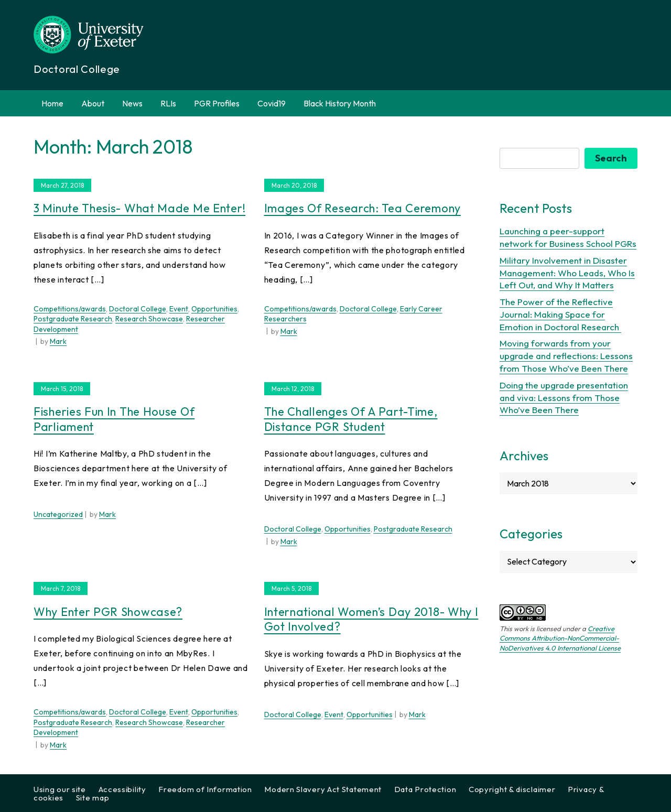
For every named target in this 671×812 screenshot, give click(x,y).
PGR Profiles (217, 103)
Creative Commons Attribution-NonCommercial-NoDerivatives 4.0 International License (560, 638)
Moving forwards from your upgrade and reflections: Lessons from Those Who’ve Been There (566, 356)
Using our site (60, 789)
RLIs (168, 103)
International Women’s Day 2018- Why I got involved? (371, 619)
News (132, 103)
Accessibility (122, 789)
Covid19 (272, 103)
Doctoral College (138, 309)
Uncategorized (58, 514)
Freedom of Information (205, 789)
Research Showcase (149, 319)
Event (179, 309)
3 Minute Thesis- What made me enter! (139, 208)
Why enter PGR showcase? (108, 612)
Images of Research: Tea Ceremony (362, 208)
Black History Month (340, 103)
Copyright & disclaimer (512, 789)
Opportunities (214, 309)
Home (52, 103)
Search (611, 158)
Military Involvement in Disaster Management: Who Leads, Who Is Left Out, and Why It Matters (567, 273)
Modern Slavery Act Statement (323, 789)
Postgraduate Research (73, 319)
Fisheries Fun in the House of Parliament (114, 419)
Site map (93, 798)
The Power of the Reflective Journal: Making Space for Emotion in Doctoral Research (560, 314)
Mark (58, 341)
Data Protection (425, 789)
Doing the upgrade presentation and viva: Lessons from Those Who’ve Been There (564, 398)
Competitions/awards (70, 309)
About (93, 103)
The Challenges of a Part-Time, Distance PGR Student (351, 419)
